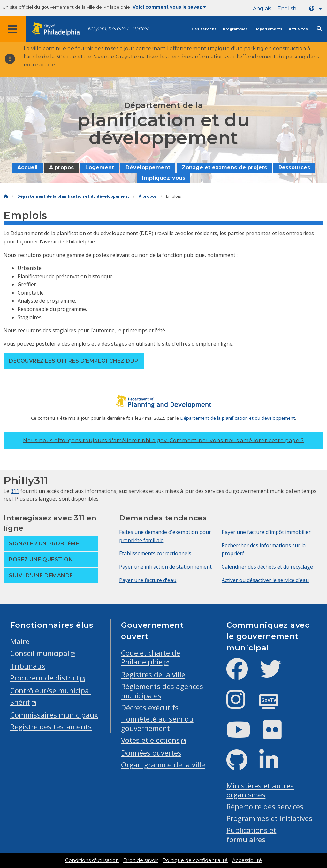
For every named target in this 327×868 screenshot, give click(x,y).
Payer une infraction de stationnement (165, 567)
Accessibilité (247, 860)
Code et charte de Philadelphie (151, 657)
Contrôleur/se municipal (51, 691)
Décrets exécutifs (150, 707)
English (287, 8)
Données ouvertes (151, 753)
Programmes (235, 29)
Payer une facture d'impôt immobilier (266, 532)
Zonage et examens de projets (224, 168)
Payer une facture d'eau (148, 580)
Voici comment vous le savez (169, 7)
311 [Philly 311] (15, 491)
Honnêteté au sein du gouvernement (157, 724)
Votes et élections (150, 740)
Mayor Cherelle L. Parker (118, 29)
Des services (204, 29)
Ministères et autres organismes (260, 790)
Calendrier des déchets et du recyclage (267, 567)
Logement (100, 168)
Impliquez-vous (164, 178)
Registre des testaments (51, 727)
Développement (148, 168)
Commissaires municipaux (54, 715)
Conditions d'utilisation (92, 860)
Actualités (298, 29)
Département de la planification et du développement (73, 196)
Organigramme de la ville (163, 765)
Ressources (294, 168)
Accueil (27, 168)
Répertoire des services (265, 807)
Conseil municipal (40, 653)
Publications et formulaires (251, 835)
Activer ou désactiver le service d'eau (265, 580)
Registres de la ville (153, 675)
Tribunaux (28, 666)
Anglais (262, 8)
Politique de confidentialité (195, 860)
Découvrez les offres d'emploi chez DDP (73, 361)
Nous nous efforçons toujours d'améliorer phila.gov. (163, 440)
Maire (20, 641)
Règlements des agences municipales (162, 691)
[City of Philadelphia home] (59, 29)
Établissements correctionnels (155, 553)
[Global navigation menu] (13, 29)
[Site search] (319, 29)
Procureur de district (45, 678)
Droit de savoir (141, 860)
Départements (268, 29)
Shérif (20, 702)
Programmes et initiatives (269, 818)
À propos (61, 168)
